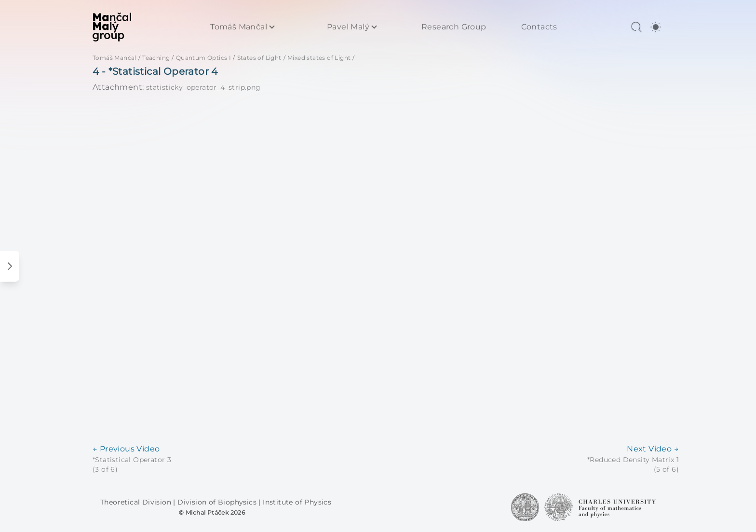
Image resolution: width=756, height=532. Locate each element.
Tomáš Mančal (239, 27)
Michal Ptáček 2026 (215, 512)
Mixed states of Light (319, 58)
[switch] (656, 27)
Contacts (539, 27)
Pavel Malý (348, 27)
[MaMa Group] (112, 27)
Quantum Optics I (203, 58)
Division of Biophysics (218, 502)
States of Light (259, 58)
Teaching (156, 58)
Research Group (454, 27)
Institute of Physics (297, 502)
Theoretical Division (137, 502)
